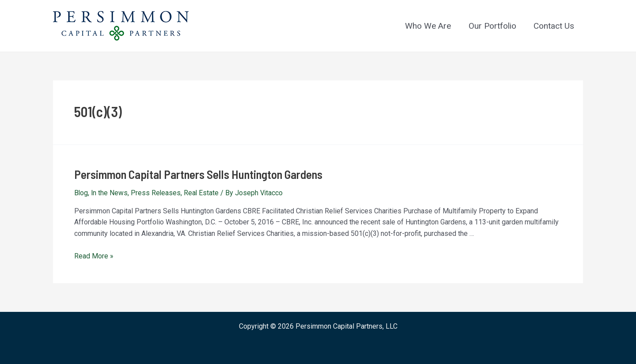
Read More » (94, 255)
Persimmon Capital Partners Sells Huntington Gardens (194, 174)
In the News (110, 192)
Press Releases (157, 192)
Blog (81, 192)
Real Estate (203, 192)
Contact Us (554, 26)
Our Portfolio (493, 26)
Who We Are (430, 26)
